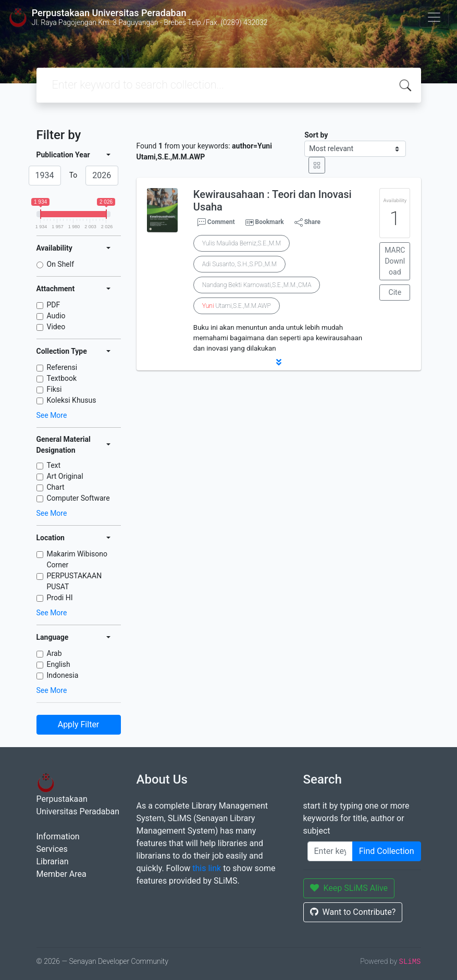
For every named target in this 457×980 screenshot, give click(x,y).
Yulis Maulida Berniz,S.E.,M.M (242, 243)
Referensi (62, 367)
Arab (54, 653)
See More (52, 415)
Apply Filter (79, 724)
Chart (56, 487)
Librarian (53, 861)
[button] (279, 362)
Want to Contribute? (353, 912)
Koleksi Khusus (72, 400)
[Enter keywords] (330, 851)
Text (54, 465)
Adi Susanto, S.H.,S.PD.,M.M (239, 264)
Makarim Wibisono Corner (77, 559)
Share (307, 222)
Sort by (316, 135)
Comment (216, 222)
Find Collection (387, 851)
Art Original (65, 476)
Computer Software (78, 498)
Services (52, 849)
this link (207, 868)
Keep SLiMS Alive (349, 888)
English (59, 664)
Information (58, 836)
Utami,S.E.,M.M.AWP (237, 306)
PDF (54, 305)
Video (56, 327)
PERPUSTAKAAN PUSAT (75, 581)
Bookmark (269, 222)
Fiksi (54, 389)
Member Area (61, 874)
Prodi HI (60, 598)
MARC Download (395, 261)
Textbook (62, 378)
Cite (395, 292)
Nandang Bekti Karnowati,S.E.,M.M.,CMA (257, 285)
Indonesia (63, 675)
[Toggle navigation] (434, 17)
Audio (56, 316)
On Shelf (61, 264)
